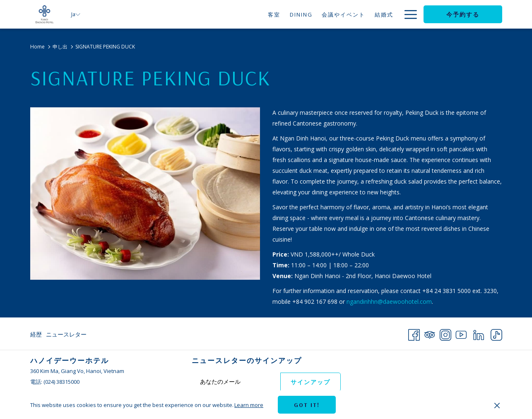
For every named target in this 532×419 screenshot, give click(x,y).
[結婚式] (356, 14)
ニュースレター (66, 334)
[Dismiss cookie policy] (497, 405)
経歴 (36, 334)
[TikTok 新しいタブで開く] (496, 333)
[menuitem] (37, 334)
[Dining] (273, 14)
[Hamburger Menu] (408, 14)
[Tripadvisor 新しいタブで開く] (430, 333)
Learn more (249, 405)
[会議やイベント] (315, 14)
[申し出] (384, 14)
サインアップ (311, 382)
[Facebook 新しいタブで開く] (414, 333)
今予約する (463, 15)
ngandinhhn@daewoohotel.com (389, 302)
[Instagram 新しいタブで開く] (445, 333)
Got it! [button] (307, 405)
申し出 (60, 47)
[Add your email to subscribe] (236, 381)
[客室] (246, 14)
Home (37, 47)
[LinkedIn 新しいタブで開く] (479, 333)
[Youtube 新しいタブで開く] (461, 333)
